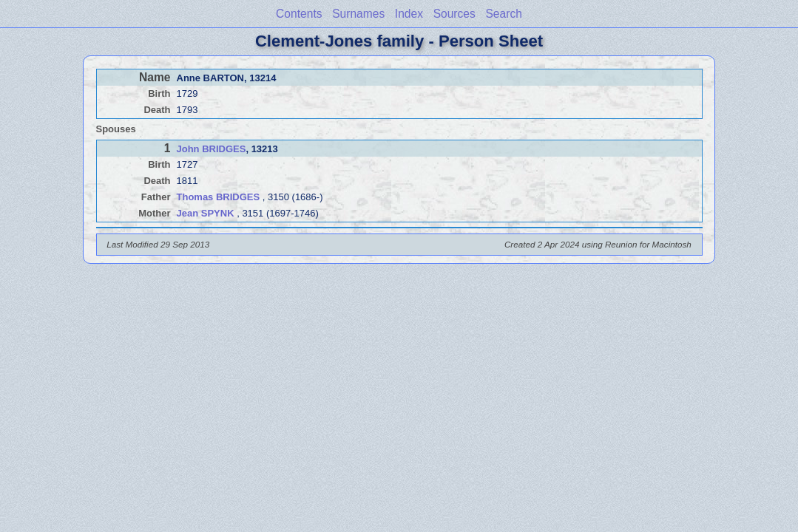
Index (409, 14)
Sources (454, 14)
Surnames (358, 14)
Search (503, 14)
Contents (299, 14)
